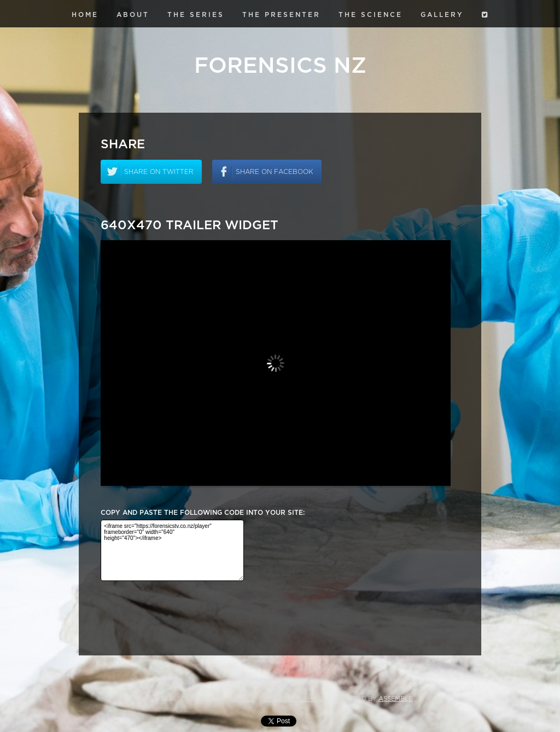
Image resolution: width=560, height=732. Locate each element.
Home (85, 15)
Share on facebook (275, 172)
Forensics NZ (280, 66)
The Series (196, 15)
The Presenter (281, 15)
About (133, 15)
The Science (371, 15)
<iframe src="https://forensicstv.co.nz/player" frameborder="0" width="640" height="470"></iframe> (172, 550)
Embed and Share (294, 699)
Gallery (442, 15)
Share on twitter (159, 172)
